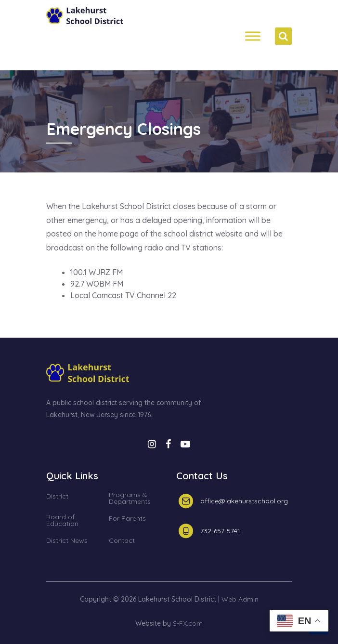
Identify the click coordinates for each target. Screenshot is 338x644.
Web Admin (240, 599)
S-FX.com (188, 623)
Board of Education (62, 521)
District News (67, 541)
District (57, 497)
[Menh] (253, 36)
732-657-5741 (220, 531)
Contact (122, 541)
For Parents (127, 519)
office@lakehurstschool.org (244, 501)
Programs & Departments (130, 499)
